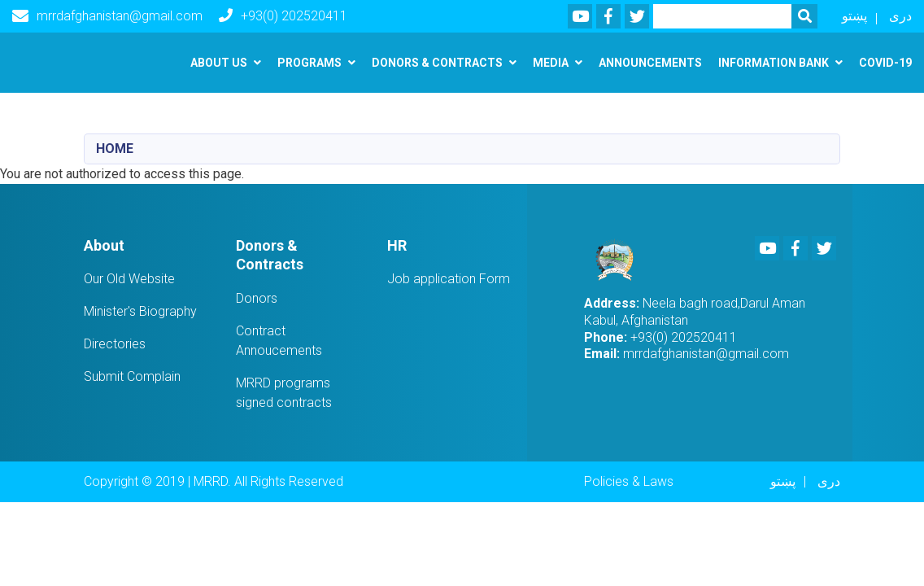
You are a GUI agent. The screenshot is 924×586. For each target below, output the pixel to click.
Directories (115, 344)
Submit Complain (132, 376)
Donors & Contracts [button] (437, 63)
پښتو (854, 16)
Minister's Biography (140, 311)
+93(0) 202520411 (283, 16)
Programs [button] (309, 63)
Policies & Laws (629, 481)
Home (115, 149)
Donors (257, 298)
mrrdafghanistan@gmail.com (107, 16)
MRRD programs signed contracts (284, 393)
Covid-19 (885, 63)
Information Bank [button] (774, 63)
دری (900, 16)
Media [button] (551, 63)
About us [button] (219, 63)
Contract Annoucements (279, 341)
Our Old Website (129, 279)
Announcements (650, 63)
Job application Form (449, 279)
